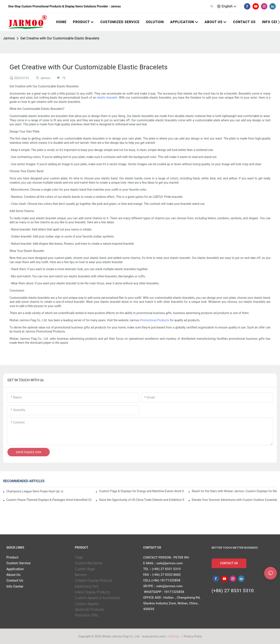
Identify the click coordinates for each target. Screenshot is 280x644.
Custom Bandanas (88, 563)
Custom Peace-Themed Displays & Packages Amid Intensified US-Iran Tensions (49, 500)
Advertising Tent (87, 586)
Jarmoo (9, 38)
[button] (279, 22)
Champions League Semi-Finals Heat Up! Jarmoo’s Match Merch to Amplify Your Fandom (35, 491)
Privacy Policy (193, 636)
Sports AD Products (89, 610)
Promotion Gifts (86, 615)
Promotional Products (155, 320)
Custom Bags (85, 569)
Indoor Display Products (92, 592)
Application (15, 569)
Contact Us (15, 580)
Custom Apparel (87, 604)
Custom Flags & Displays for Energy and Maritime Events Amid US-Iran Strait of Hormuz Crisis (142, 491)
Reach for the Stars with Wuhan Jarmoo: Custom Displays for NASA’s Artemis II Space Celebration (234, 491)
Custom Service (18, 563)
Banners (81, 575)
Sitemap (174, 636)
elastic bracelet (107, 98)
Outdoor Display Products (94, 580)
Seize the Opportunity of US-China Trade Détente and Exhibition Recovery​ (142, 500)
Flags (79, 557)
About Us (13, 575)
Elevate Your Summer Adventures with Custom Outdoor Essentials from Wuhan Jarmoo (234, 500)
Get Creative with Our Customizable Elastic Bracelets (60, 38)
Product (12, 557)
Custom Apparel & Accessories (97, 598)
